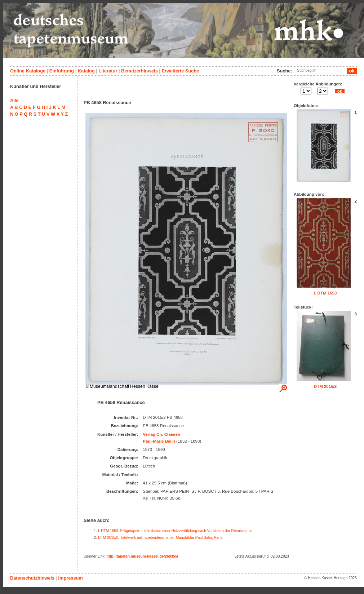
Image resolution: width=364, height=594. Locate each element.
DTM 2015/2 (325, 386)
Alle (14, 100)
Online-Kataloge (28, 71)
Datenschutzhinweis (32, 578)
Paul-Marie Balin (159, 441)
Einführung (62, 71)
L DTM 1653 (325, 293)
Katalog (86, 71)
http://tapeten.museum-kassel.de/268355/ (142, 556)
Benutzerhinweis (139, 71)
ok (339, 91)
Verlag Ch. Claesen (161, 434)
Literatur (108, 71)
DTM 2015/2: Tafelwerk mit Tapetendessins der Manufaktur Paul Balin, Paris (160, 538)
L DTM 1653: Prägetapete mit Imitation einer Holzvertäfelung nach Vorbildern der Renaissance (175, 531)
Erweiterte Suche (180, 71)
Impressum (70, 578)
